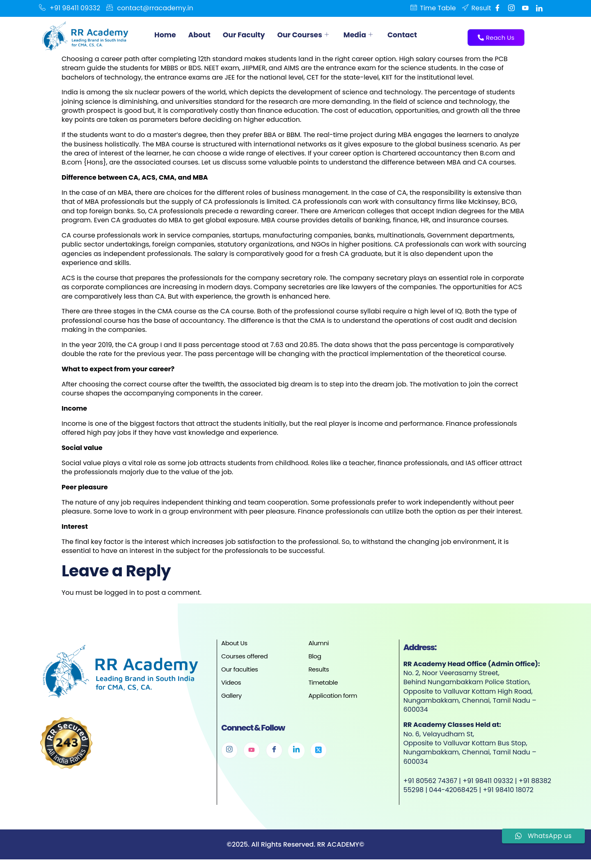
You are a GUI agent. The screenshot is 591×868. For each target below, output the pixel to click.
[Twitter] (318, 750)
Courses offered (244, 656)
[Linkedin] (539, 8)
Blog (315, 656)
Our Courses (307, 35)
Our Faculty (246, 35)
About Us (234, 643)
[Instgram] (511, 8)
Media (364, 35)
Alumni (318, 643)
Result (477, 8)
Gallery (231, 696)
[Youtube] (525, 8)
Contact (409, 35)
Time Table (433, 8)
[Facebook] (497, 8)
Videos (231, 682)
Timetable (323, 682)
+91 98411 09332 (70, 8)
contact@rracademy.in (150, 8)
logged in (120, 593)
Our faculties (240, 669)
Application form (333, 696)
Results (318, 669)
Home (166, 35)
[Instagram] (229, 750)
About (201, 35)
